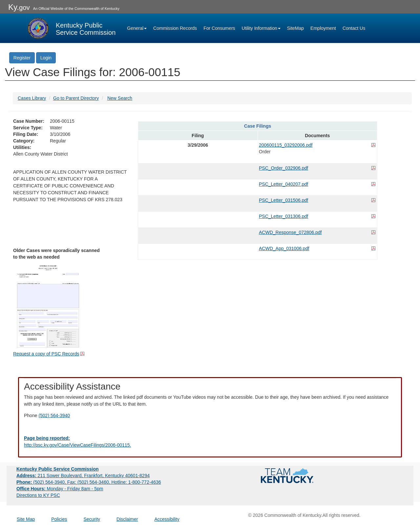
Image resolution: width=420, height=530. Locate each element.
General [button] (137, 28)
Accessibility (167, 519)
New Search (120, 98)
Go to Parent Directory (76, 98)
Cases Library (32, 98)
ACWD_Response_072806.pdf (290, 232)
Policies (59, 519)
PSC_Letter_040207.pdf (283, 184)
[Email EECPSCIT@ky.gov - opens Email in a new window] (210, 442)
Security (92, 519)
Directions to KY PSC (38, 495)
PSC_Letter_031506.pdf (283, 200)
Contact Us (354, 28)
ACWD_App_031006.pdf (284, 248)
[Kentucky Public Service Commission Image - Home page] (71, 28)
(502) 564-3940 (54, 415)
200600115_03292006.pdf (286, 145)
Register (22, 58)
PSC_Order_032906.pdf (283, 168)
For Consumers (219, 28)
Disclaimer (127, 519)
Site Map (26, 519)
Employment (323, 28)
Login (46, 58)
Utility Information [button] (261, 28)
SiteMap (295, 28)
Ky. (19, 7)
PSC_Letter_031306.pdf (283, 216)
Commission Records (175, 28)
